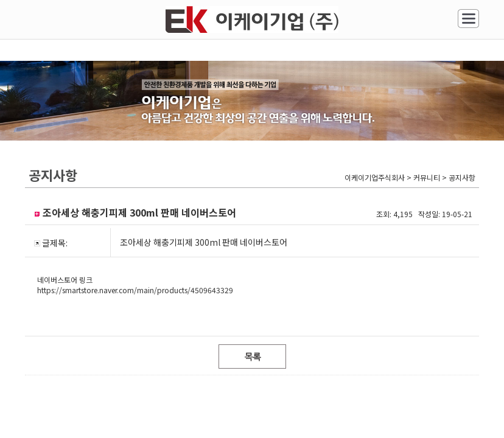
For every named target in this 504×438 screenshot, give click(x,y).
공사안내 (145, 98)
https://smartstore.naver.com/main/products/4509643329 (135, 321)
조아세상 (387, 98)
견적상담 (306, 98)
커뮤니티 (65, 164)
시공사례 (226, 98)
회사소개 (65, 98)
